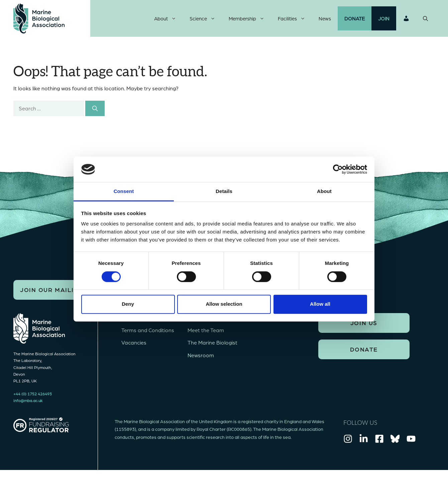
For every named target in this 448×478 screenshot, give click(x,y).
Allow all (320, 304)
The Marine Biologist (212, 342)
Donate (355, 18)
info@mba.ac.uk (28, 400)
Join (384, 18)
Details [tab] (224, 192)
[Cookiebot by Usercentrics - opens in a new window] (338, 169)
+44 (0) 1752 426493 (33, 394)
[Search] (95, 108)
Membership (250, 18)
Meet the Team (206, 330)
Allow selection (224, 304)
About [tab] (324, 192)
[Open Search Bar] (425, 18)
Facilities (295, 18)
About (169, 18)
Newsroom (201, 355)
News (325, 18)
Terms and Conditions (148, 330)
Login (406, 18)
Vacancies (134, 342)
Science (206, 18)
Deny (128, 304)
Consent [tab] (124, 192)
